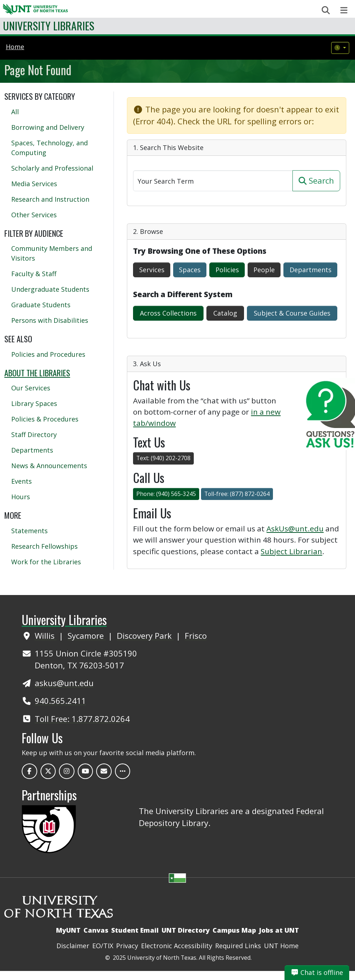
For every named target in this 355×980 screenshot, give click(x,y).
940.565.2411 (60, 701)
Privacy (127, 946)
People (264, 270)
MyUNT (68, 930)
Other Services (34, 215)
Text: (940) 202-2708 (163, 458)
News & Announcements (49, 466)
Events (22, 481)
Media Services (34, 184)
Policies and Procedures (48, 354)
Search (316, 180)
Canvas (96, 930)
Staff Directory (34, 435)
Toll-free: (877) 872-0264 (237, 494)
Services (152, 270)
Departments (311, 270)
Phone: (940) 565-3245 (166, 494)
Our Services (31, 388)
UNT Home (281, 946)
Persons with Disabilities (50, 320)
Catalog (225, 313)
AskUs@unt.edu (295, 528)
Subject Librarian (291, 551)
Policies (227, 270)
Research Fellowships (44, 546)
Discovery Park (145, 635)
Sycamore (87, 635)
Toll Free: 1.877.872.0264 (82, 719)
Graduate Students (41, 305)
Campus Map (234, 930)
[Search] (213, 181)
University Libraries (49, 26)
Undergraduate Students (50, 289)
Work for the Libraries (46, 562)
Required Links (238, 946)
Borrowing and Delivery (48, 127)
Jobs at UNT (279, 930)
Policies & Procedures (45, 419)
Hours (21, 497)
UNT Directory (186, 930)
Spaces (190, 270)
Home (15, 47)
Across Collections (168, 313)
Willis (46, 635)
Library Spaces (34, 403)
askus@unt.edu (64, 683)
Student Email (135, 930)
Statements (29, 531)
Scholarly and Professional (52, 168)
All (15, 112)
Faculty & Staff (34, 274)
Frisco (196, 635)
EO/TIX (103, 946)
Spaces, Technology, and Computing (50, 148)
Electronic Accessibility (177, 946)
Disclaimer (73, 946)
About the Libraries (37, 373)
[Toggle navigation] (344, 10)
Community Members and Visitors (52, 253)
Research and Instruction (50, 199)
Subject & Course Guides (292, 313)
